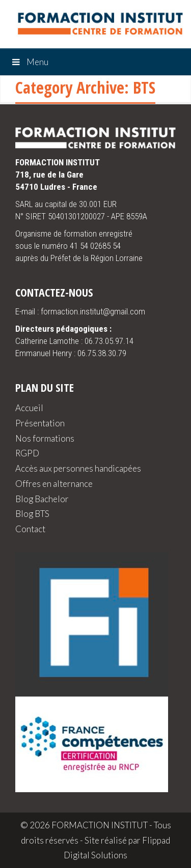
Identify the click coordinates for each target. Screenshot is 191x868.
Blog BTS (32, 514)
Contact (30, 529)
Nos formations (45, 438)
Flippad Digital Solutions (117, 848)
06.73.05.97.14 (109, 341)
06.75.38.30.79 (102, 353)
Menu (29, 62)
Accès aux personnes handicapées (78, 468)
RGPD (27, 453)
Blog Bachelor (42, 499)
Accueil (29, 408)
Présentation (40, 423)
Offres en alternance (54, 484)
